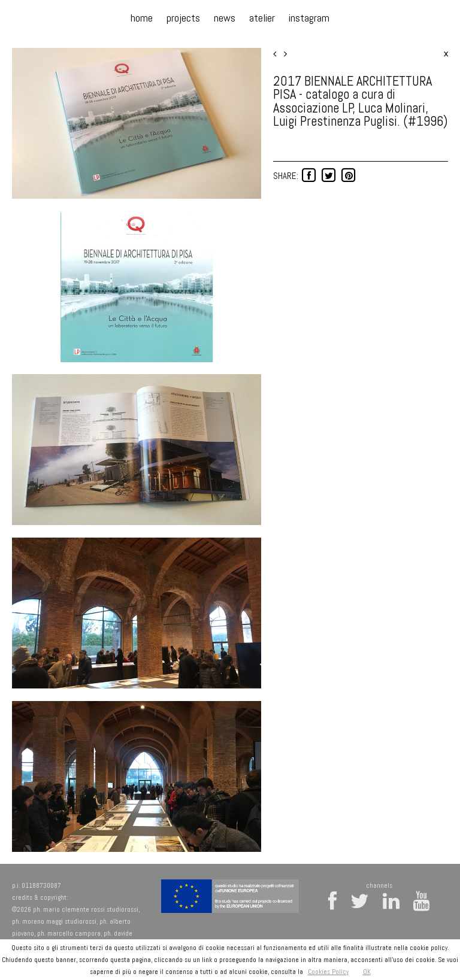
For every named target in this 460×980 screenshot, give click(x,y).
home (142, 18)
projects (183, 18)
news (225, 18)
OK (367, 972)
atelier (262, 18)
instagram (309, 18)
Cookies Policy (328, 972)
